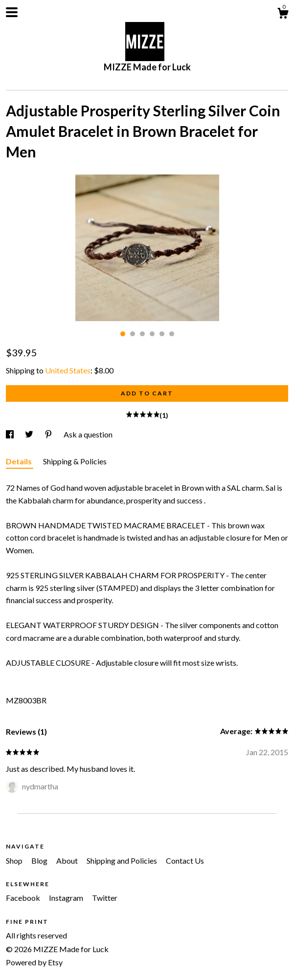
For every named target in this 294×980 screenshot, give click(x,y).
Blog (40, 860)
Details (20, 461)
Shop (15, 860)
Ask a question (88, 434)
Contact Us (185, 860)
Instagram (67, 898)
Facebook (24, 898)
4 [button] (152, 334)
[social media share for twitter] (30, 434)
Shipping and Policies (123, 860)
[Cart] (283, 15)
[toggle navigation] (12, 12)
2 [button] (133, 334)
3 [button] (142, 334)
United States (68, 370)
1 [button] (123, 334)
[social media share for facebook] (11, 434)
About (68, 860)
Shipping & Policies (75, 461)
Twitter (105, 898)
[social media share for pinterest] (49, 434)
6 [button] (172, 334)
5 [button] (162, 334)
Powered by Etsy (34, 962)
